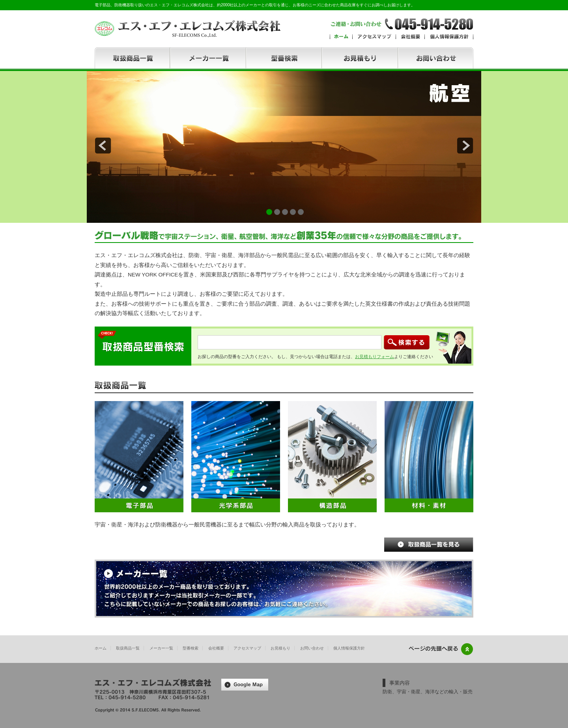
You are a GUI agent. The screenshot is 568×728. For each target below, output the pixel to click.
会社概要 (216, 648)
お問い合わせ (312, 648)
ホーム (101, 648)
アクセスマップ (247, 648)
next (465, 146)
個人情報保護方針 (349, 648)
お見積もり (280, 648)
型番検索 (191, 648)
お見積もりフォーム (375, 357)
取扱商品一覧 (128, 648)
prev (103, 146)
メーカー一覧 (161, 648)
